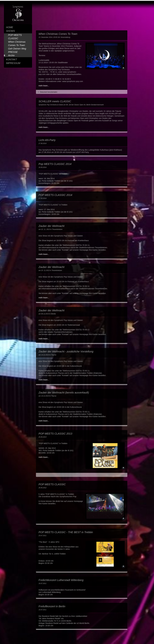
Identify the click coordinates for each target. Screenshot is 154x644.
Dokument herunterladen (49, 92)
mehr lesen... (44, 86)
